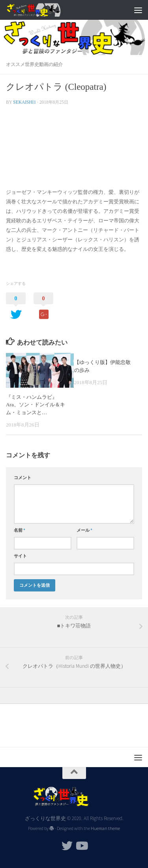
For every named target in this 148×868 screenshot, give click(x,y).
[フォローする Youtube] (81, 846)
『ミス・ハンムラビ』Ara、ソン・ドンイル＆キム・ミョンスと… (36, 405)
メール (84, 530)
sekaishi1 (24, 102)
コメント (22, 478)
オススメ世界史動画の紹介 (34, 64)
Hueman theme (105, 828)
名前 (20, 530)
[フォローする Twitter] (67, 846)
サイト (20, 556)
